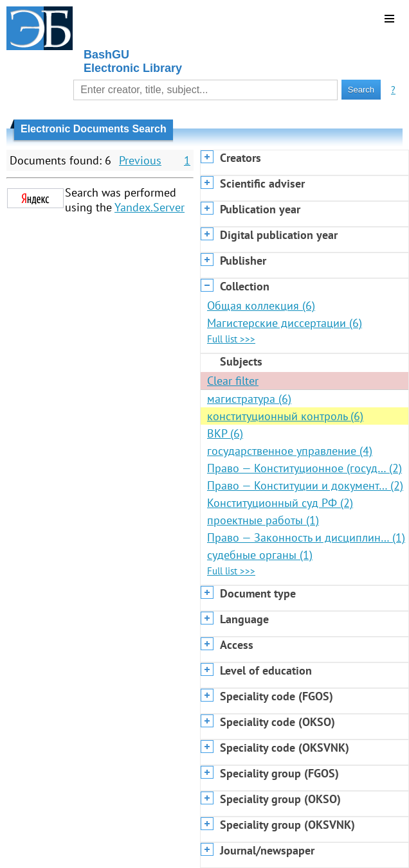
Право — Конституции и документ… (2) (305, 485)
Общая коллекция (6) (261, 306)
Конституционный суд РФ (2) (280, 503)
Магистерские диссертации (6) (285, 323)
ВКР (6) (225, 433)
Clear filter (233, 381)
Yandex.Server (150, 207)
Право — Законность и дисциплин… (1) (306, 537)
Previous (140, 160)
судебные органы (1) (260, 555)
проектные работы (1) (263, 520)
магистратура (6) (249, 399)
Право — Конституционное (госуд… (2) (304, 468)
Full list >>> (231, 339)
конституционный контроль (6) (285, 416)
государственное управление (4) (290, 451)
